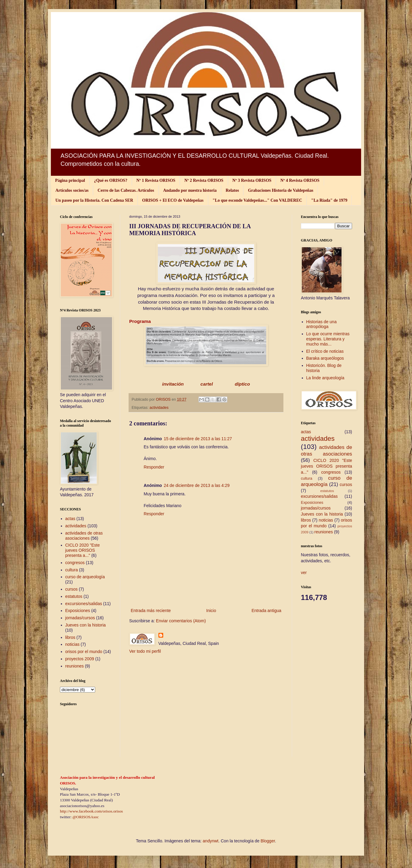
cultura (72, 570)
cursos (72, 589)
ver (304, 573)
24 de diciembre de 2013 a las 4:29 (197, 485)
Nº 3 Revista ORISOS (252, 180)
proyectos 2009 (80, 659)
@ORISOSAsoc (86, 817)
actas (70, 519)
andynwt (211, 841)
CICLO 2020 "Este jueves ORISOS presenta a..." (83, 550)
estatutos (74, 596)
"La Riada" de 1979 (329, 200)
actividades (159, 408)
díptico (242, 384)
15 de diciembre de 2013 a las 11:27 (198, 439)
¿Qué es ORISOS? (111, 180)
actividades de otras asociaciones (84, 536)
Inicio (211, 611)
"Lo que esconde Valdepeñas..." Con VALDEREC (257, 200)
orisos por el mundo (84, 652)
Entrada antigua (266, 611)
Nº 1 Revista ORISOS (156, 180)
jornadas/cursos (80, 618)
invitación (173, 384)
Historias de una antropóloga (321, 324)
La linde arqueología (325, 378)
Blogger (268, 841)
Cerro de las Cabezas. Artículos (126, 190)
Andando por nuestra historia (190, 190)
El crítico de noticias (325, 351)
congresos (75, 563)
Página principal (70, 180)
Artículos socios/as (72, 190)
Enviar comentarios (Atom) (181, 621)
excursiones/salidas (84, 604)
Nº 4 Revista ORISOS (300, 180)
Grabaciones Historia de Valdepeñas (281, 190)
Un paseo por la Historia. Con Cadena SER (94, 200)
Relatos (232, 190)
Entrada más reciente (151, 611)
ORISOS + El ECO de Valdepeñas (173, 200)
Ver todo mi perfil (145, 651)
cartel (207, 384)
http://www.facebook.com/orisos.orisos (91, 811)
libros (70, 637)
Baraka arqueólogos (325, 358)
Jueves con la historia (86, 625)
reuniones (75, 666)
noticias (72, 644)
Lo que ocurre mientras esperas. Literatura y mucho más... (328, 339)
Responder (154, 467)
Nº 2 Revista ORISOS (204, 180)
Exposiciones (78, 611)
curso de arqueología (85, 577)
